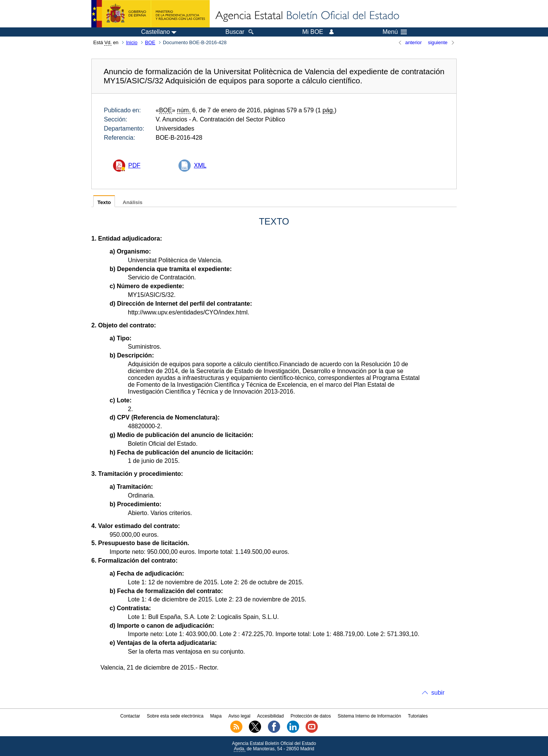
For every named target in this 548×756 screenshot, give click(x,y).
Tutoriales (418, 716)
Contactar (130, 716)
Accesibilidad (271, 716)
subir (438, 693)
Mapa (216, 716)
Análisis (132, 202)
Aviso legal (239, 716)
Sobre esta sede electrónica (175, 716)
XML (200, 165)
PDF (134, 165)
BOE (150, 42)
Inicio (132, 42)
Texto (104, 202)
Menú (395, 32)
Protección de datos (311, 716)
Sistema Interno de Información (369, 716)
